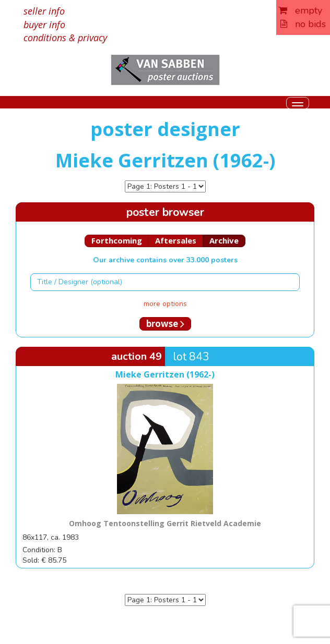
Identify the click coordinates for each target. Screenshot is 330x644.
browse (165, 324)
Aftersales (176, 240)
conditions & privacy (65, 38)
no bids (303, 24)
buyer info (44, 25)
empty (300, 10)
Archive (224, 240)
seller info (44, 11)
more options (165, 304)
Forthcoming (117, 240)
